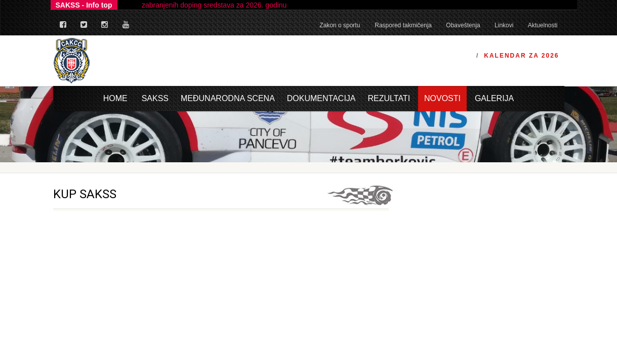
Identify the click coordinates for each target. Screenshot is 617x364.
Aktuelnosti (543, 25)
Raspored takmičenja (403, 25)
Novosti (442, 98)
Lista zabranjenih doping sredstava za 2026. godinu (206, 5)
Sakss (155, 98)
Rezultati (389, 98)
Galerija (494, 98)
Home (115, 98)
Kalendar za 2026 (521, 56)
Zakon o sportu (340, 25)
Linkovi (504, 25)
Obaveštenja (463, 25)
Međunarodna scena (228, 98)
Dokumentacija (321, 98)
